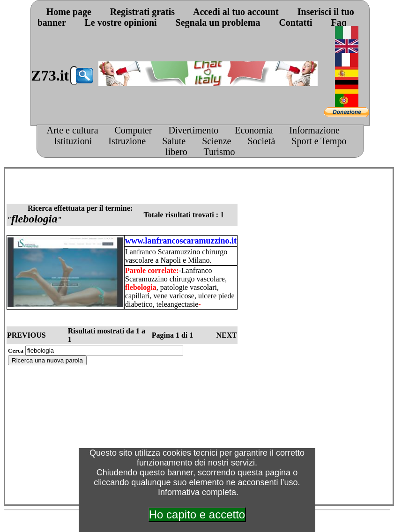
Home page (69, 12)
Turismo (219, 152)
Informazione (314, 130)
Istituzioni (73, 141)
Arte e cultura (73, 130)
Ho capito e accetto (197, 514)
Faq (338, 22)
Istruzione (127, 141)
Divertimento (194, 130)
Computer (134, 130)
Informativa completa (197, 492)
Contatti (295, 22)
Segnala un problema (218, 22)
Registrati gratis (142, 12)
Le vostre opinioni (121, 22)
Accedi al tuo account (236, 12)
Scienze (216, 141)
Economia (254, 130)
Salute (174, 141)
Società (261, 141)
